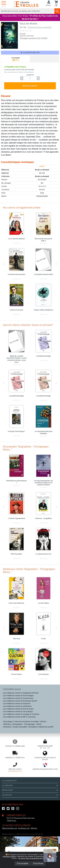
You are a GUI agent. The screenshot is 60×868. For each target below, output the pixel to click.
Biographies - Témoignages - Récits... (28, 724)
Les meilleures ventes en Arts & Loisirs (18, 709)
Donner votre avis (27, 36)
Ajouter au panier (30, 86)
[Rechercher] (27, 11)
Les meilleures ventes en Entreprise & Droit (20, 701)
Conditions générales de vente (24, 834)
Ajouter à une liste (30, 53)
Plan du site (39, 834)
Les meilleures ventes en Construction (18, 698)
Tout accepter (23, 864)
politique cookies (9, 856)
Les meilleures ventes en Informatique (18, 696)
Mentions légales (8, 834)
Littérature (7, 724)
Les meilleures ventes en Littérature (17, 706)
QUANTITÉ (30, 75)
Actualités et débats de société (41, 727)
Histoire (43, 721)
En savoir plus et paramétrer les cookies (33, 858)
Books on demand (42, 176)
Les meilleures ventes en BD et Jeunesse (19, 717)
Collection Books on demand (39, 27)
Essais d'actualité (20, 727)
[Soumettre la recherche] (57, 11)
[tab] (16, 59)
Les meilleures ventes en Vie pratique (18, 712)
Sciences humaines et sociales (27, 721)
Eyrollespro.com (24, 828)
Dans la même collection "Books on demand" (28, 325)
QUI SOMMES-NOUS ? (10, 781)
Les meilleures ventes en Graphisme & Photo (21, 693)
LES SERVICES (30, 795)
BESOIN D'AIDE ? (30, 790)
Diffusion (34, 828)
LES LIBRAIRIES (30, 786)
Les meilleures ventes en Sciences (17, 704)
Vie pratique (8, 721)
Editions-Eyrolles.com (10, 828)
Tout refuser (38, 864)
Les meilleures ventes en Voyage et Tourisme (21, 714)
